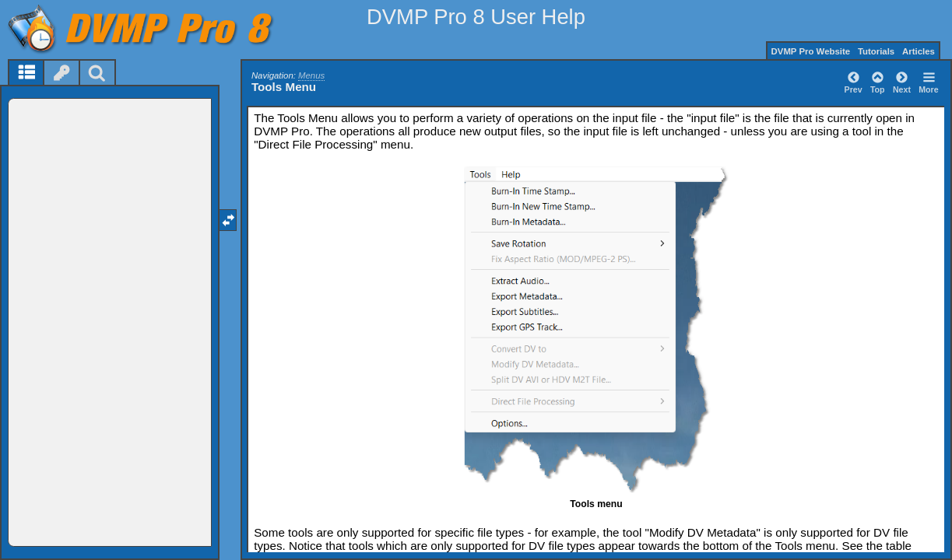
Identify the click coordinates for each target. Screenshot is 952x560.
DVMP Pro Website (811, 51)
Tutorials (876, 51)
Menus (311, 75)
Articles (919, 51)
